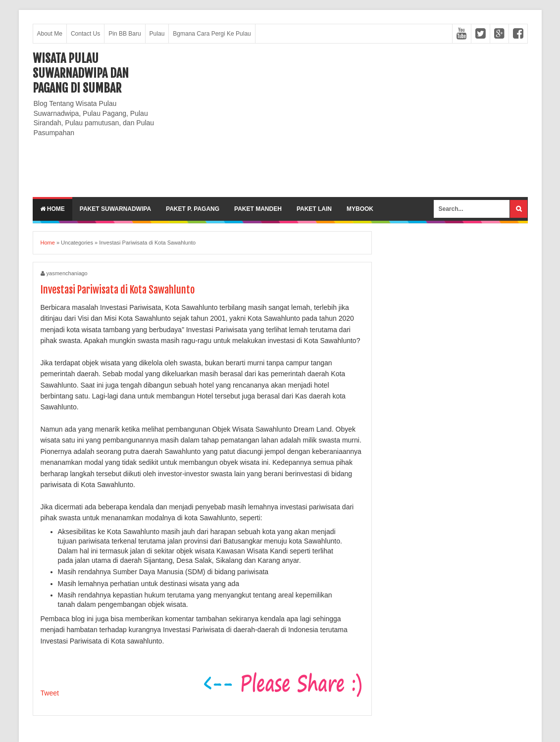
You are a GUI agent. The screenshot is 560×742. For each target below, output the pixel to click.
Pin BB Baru (125, 34)
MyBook (360, 209)
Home (52, 209)
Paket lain (314, 209)
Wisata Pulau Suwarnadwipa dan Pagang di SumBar (81, 73)
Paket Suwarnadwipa (115, 209)
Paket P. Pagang (193, 209)
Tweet (50, 693)
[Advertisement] (348, 120)
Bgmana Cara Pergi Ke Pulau (212, 34)
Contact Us (85, 34)
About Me (50, 34)
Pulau (157, 34)
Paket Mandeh (258, 209)
